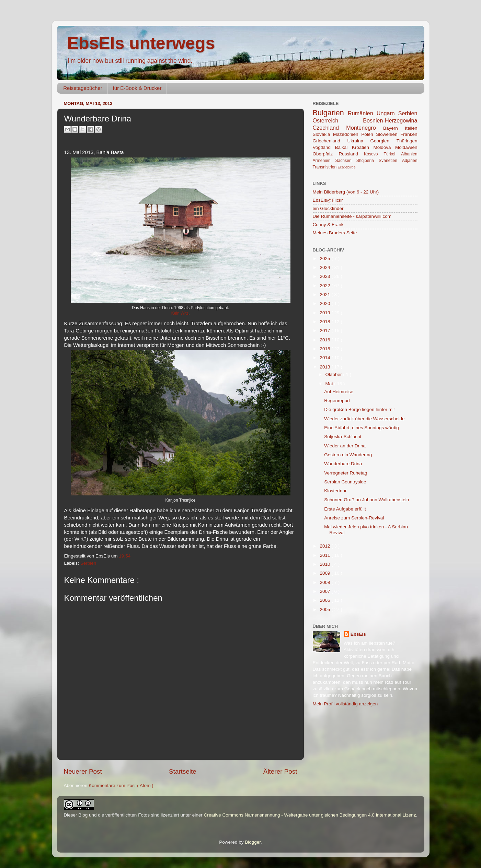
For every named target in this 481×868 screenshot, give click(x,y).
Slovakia (323, 134)
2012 (325, 546)
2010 (325, 564)
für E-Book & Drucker (137, 88)
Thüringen (407, 141)
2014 (325, 358)
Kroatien (363, 147)
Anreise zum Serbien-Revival (354, 518)
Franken (409, 134)
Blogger (253, 842)
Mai (330, 384)
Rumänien (362, 113)
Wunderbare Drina (343, 464)
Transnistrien (325, 167)
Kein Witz (180, 313)
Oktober (334, 374)
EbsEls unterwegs (141, 43)
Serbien (88, 563)
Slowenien (388, 134)
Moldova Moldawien (395, 147)
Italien (411, 128)
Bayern (394, 128)
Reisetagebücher (83, 88)
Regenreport (337, 401)
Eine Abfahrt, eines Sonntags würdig (362, 428)
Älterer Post (280, 771)
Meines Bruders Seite (335, 233)
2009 (325, 573)
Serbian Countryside (345, 482)
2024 (325, 267)
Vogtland (324, 147)
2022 (325, 286)
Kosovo (374, 154)
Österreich (338, 120)
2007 (325, 591)
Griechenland (330, 141)
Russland (351, 154)
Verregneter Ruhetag (346, 473)
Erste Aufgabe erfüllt (345, 509)
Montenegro (365, 128)
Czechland (330, 128)
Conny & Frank (328, 225)
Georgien (383, 141)
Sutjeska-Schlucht (343, 437)
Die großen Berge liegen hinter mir (359, 409)
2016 (325, 340)
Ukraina (359, 141)
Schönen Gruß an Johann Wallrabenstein (367, 500)
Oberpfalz (326, 154)
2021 (325, 295)
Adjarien (410, 161)
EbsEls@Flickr (328, 200)
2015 (325, 349)
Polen (369, 134)
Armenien (324, 161)
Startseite (183, 771)
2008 (325, 582)
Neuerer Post (83, 771)
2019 (325, 313)
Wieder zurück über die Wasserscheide (364, 419)
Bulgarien (330, 113)
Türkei (393, 154)
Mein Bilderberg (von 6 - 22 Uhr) (346, 192)
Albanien (409, 154)
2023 (325, 276)
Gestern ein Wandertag (348, 455)
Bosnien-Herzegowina (390, 120)
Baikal (343, 147)
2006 (325, 600)
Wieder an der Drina (345, 446)
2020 (325, 303)
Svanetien (390, 161)
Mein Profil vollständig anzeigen (345, 704)
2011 (325, 555)
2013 (325, 367)
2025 (325, 259)
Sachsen (346, 161)
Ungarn (387, 113)
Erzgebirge (347, 167)
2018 (325, 322)
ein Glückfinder (328, 208)
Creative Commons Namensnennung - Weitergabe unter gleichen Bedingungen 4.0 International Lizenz (310, 815)
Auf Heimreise (339, 392)
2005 (325, 609)
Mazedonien (347, 134)
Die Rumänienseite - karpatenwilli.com (352, 216)
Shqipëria (368, 161)
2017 (325, 331)
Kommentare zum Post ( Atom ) (121, 785)
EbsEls (358, 634)
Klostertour (335, 491)
